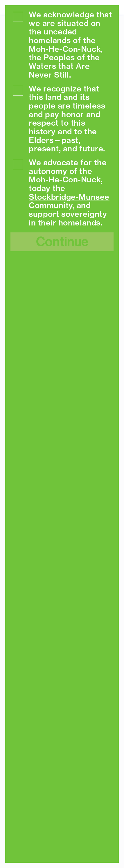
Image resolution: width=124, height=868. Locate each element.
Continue (62, 242)
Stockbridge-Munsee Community (69, 201)
